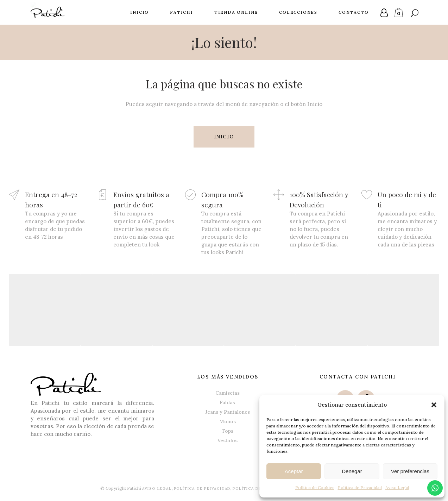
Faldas (227, 402)
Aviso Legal (397, 487)
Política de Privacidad (360, 487)
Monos (228, 421)
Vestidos (228, 440)
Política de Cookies (315, 487)
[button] (434, 405)
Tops (228, 431)
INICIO (224, 137)
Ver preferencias (410, 471)
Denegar (352, 471)
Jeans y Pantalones (228, 412)
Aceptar (294, 471)
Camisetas (228, 393)
